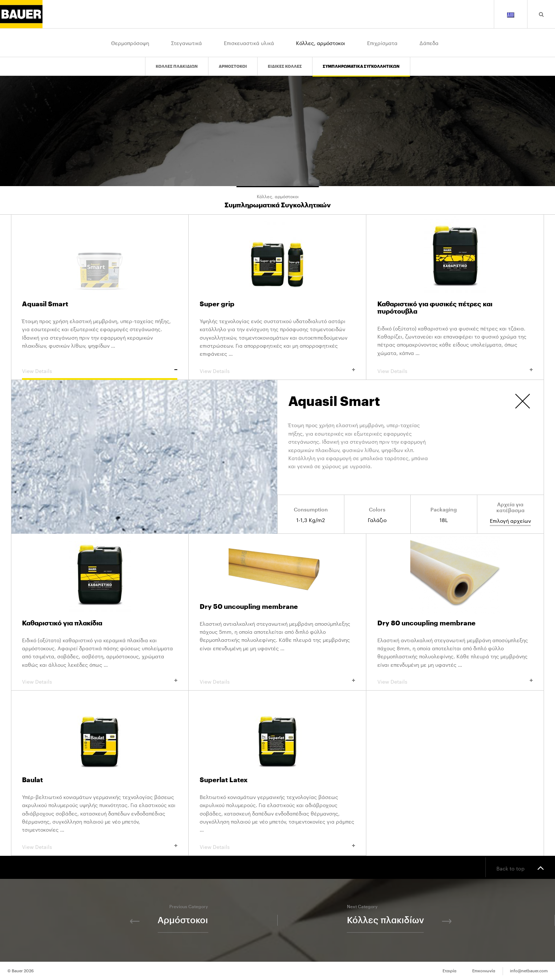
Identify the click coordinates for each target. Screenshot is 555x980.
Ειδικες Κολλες (285, 66)
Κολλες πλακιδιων (177, 66)
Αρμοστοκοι (233, 66)
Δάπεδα (429, 42)
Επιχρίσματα (382, 42)
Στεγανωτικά (186, 42)
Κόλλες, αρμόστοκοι (321, 42)
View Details (100, 370)
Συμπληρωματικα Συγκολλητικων (361, 66)
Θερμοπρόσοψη (130, 42)
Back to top (520, 868)
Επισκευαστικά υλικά (249, 42)
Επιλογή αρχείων (510, 521)
